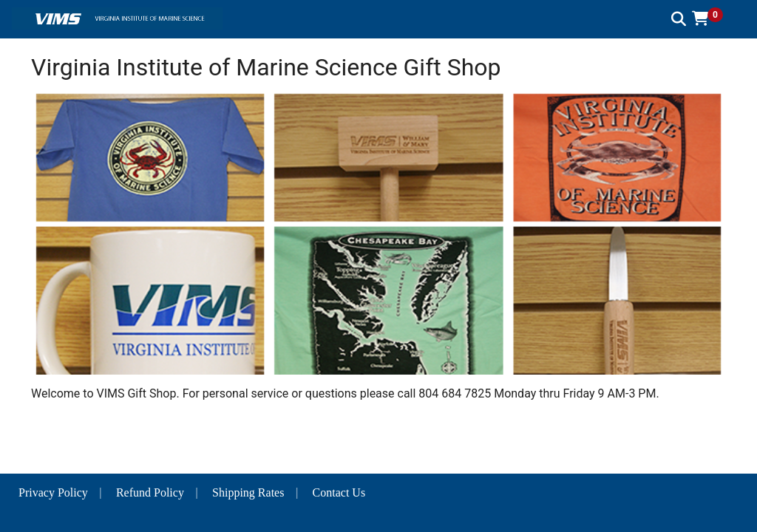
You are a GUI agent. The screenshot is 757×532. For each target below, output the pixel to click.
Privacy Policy (53, 492)
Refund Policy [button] (150, 492)
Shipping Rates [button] (248, 492)
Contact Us (339, 492)
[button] (713, 18)
